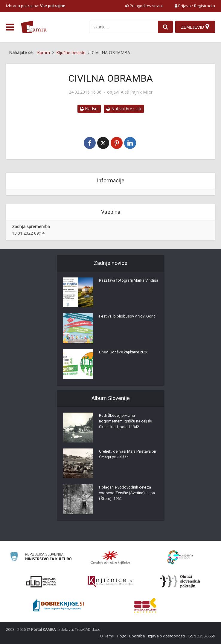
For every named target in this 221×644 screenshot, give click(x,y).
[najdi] (164, 27)
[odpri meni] (10, 27)
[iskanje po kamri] (123, 27)
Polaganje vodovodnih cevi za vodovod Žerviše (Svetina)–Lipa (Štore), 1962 (127, 495)
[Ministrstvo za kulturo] (41, 557)
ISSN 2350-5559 (201, 636)
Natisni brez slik (124, 109)
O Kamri (107, 636)
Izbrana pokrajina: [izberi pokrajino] (36, 6)
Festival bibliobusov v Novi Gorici (123, 321)
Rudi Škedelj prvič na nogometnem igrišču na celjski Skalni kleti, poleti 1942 (128, 423)
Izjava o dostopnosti (166, 636)
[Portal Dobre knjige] (58, 605)
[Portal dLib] (41, 582)
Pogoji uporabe (131, 636)
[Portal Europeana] (180, 557)
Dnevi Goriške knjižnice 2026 (125, 354)
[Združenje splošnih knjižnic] (145, 605)
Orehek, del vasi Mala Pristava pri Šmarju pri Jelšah (127, 456)
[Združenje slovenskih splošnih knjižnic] (110, 582)
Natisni (89, 109)
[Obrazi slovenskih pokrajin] (180, 582)
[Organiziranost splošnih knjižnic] (110, 557)
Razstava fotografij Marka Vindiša (124, 285)
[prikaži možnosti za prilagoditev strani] (144, 6)
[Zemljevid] (195, 27)
